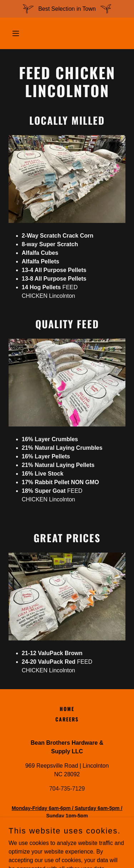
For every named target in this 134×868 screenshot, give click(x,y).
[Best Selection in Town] (67, 9)
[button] (17, 33)
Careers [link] (67, 719)
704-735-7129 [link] (67, 789)
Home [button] (67, 709)
